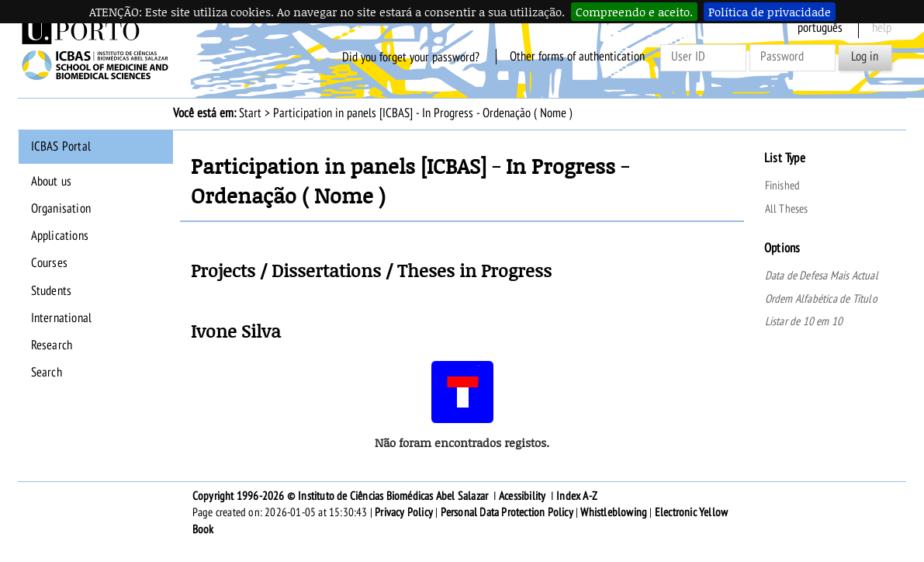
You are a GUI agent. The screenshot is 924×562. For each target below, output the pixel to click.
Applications (60, 236)
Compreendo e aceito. (634, 12)
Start (250, 113)
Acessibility (522, 496)
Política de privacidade (770, 12)
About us (52, 182)
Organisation (61, 209)
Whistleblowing (614, 512)
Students (52, 291)
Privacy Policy (404, 512)
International (62, 318)
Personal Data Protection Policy (507, 512)
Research (52, 345)
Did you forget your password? (411, 57)
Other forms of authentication (577, 57)
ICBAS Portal (61, 147)
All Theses (787, 209)
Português (820, 28)
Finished (783, 186)
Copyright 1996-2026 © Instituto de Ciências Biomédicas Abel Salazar (342, 496)
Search (47, 373)
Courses (49, 263)
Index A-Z (577, 496)
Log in (865, 57)
